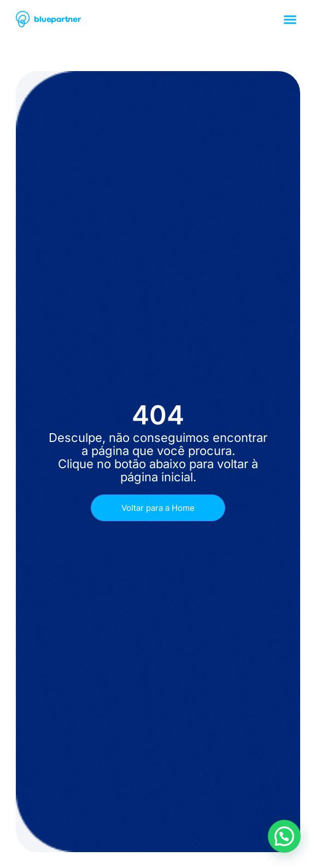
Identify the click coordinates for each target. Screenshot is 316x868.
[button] (290, 19)
